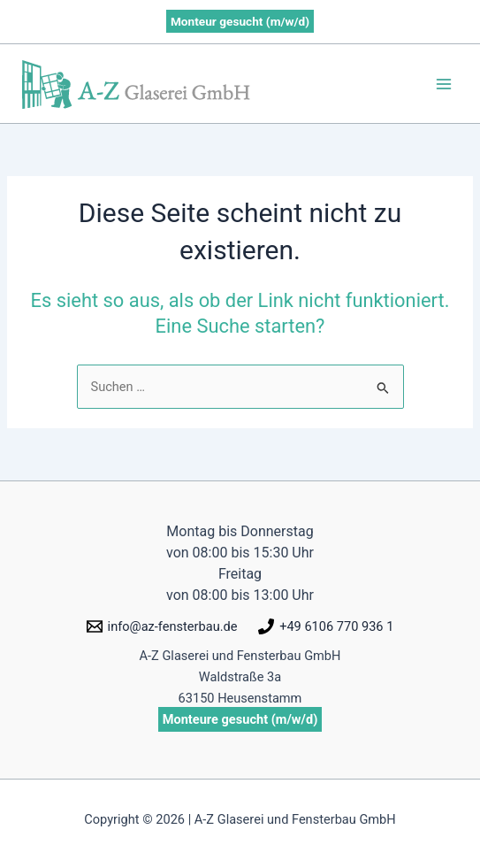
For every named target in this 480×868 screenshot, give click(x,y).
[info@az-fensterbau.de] (162, 626)
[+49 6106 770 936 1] (326, 626)
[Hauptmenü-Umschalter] (444, 84)
